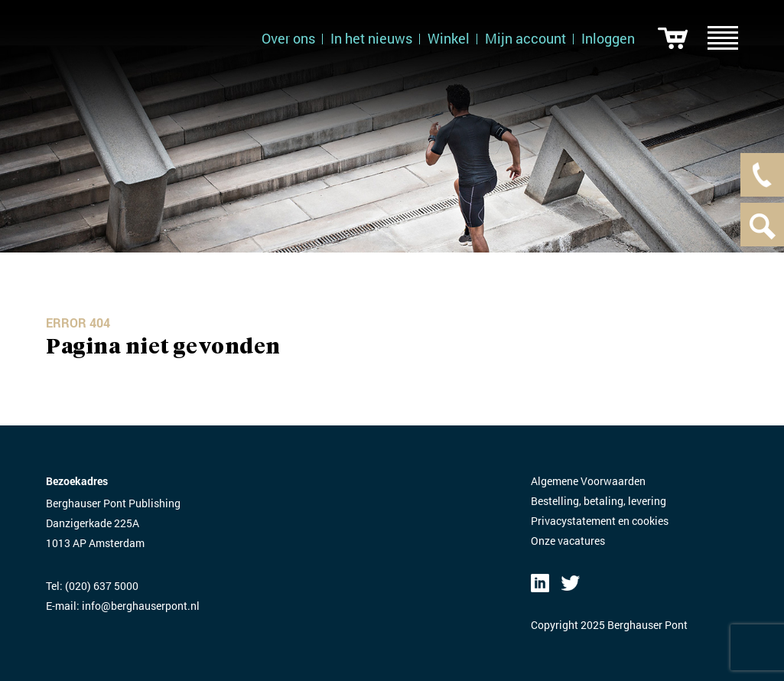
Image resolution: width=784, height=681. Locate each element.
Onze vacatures (568, 541)
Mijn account (525, 38)
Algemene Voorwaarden (588, 481)
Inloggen (608, 38)
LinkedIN (540, 583)
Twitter (571, 583)
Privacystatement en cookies (600, 521)
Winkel (449, 38)
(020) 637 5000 (102, 586)
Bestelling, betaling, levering (599, 501)
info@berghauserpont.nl (141, 606)
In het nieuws (371, 38)
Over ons (288, 38)
